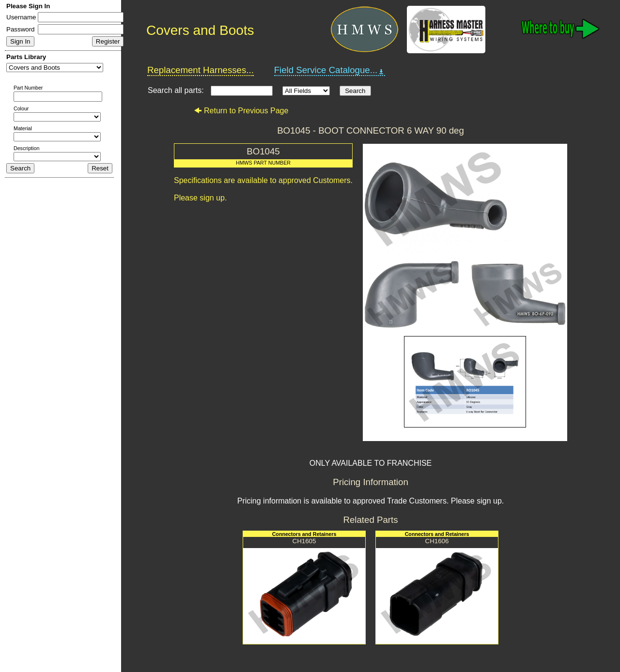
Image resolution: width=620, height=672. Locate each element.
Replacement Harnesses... (201, 70)
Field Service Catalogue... (330, 70)
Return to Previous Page (241, 111)
